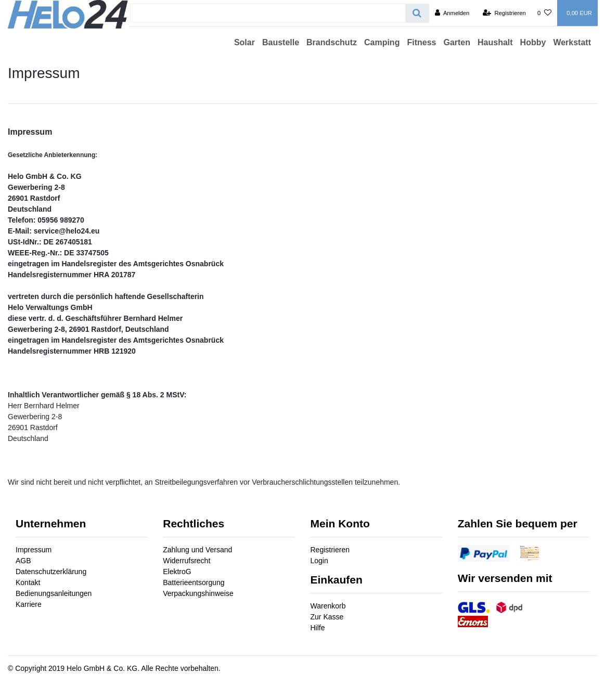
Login (319, 561)
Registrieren (330, 550)
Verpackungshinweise (198, 593)
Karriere (29, 604)
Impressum (34, 550)
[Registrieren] (504, 13)
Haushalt (495, 42)
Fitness (421, 42)
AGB (23, 561)
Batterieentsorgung (194, 582)
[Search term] (268, 13)
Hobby (533, 42)
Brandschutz (332, 42)
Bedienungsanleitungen (54, 593)
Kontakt (28, 582)
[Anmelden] (452, 13)
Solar (244, 42)
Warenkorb (328, 606)
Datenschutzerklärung (51, 572)
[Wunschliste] (544, 13)
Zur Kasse (327, 617)
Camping (382, 42)
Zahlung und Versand (197, 550)
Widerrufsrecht (186, 561)
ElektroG (177, 572)
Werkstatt (572, 42)
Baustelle (281, 42)
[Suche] (417, 13)
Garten (457, 42)
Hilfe (318, 628)
